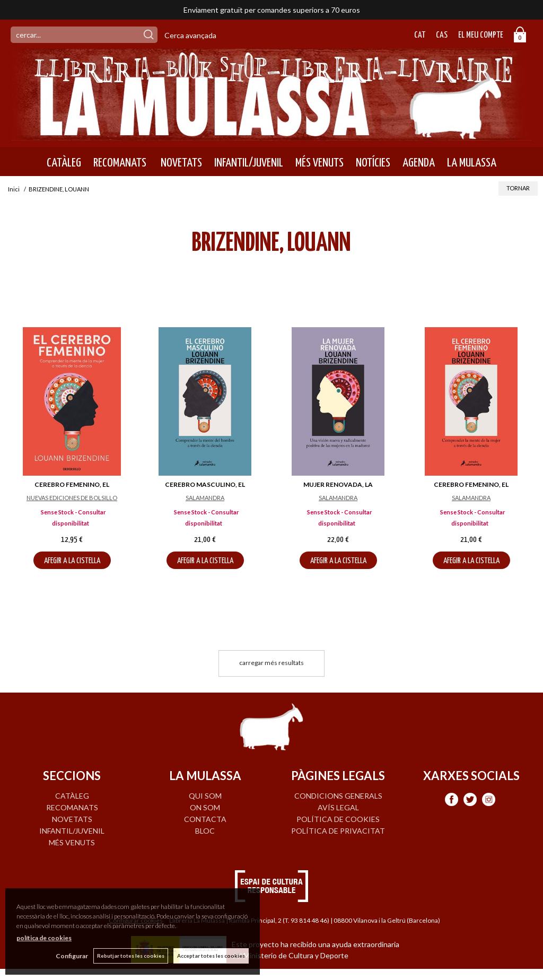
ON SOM (205, 807)
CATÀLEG (64, 163)
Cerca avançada (190, 35)
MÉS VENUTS (319, 163)
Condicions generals (338, 796)
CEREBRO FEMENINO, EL (72, 484)
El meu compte (481, 35)
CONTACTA (205, 819)
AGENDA (419, 163)
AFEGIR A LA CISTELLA (72, 561)
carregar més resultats (271, 663)
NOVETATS (180, 163)
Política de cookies (338, 819)
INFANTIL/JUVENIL (249, 163)
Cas (442, 35)
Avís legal (338, 807)
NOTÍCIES (373, 163)
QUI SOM (205, 796)
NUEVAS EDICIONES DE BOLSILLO (72, 498)
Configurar (72, 956)
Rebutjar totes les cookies (131, 956)
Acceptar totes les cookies (211, 956)
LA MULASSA (472, 163)
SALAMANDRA (205, 498)
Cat (420, 35)
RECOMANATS (120, 163)
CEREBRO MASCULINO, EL (205, 484)
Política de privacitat (338, 831)
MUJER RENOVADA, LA (338, 484)
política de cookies (44, 938)
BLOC (205, 831)
